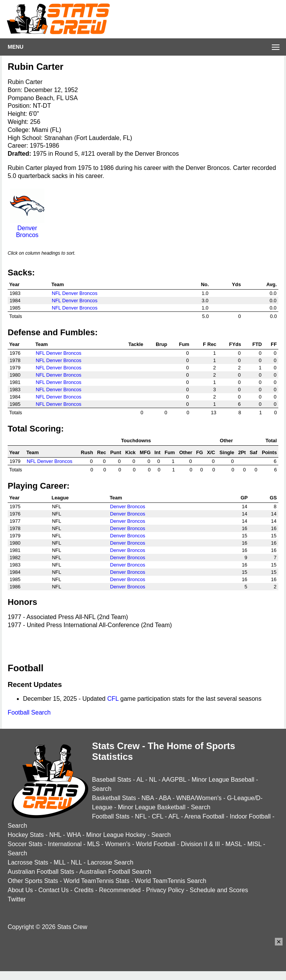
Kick (131, 452)
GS (274, 498)
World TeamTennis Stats (97, 881)
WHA (74, 835)
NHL (55, 835)
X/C (211, 452)
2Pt (242, 452)
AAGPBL (174, 780)
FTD (257, 344)
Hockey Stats (26, 835)
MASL (234, 844)
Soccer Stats (25, 844)
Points (269, 452)
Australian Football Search (115, 872)
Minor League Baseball (223, 780)
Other (186, 452)
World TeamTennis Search (171, 881)
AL (140, 780)
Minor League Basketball (152, 807)
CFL (113, 699)
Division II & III (201, 844)
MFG (145, 452)
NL (153, 780)
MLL (60, 862)
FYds (235, 344)
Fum (184, 344)
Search (102, 789)
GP (244, 498)
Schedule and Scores (219, 890)
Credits (84, 890)
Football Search (29, 712)
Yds (236, 284)
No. (205, 284)
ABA (165, 798)
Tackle (136, 344)
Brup (161, 344)
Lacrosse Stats (28, 862)
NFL (141, 816)
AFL (174, 816)
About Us (20, 890)
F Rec (210, 344)
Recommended (120, 890)
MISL (254, 844)
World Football (155, 844)
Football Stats (111, 816)
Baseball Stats (112, 780)
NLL (76, 862)
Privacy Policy (165, 890)
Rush (87, 452)
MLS (93, 844)
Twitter (17, 899)
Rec (101, 452)
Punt (116, 452)
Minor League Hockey (116, 835)
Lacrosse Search (110, 862)
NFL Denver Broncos (75, 293)
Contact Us (53, 890)
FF (274, 344)
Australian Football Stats (41, 872)
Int (158, 452)
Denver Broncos (27, 228)
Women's (118, 844)
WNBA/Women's (199, 798)
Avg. (272, 284)
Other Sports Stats (33, 881)
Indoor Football (250, 816)
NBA (148, 798)
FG (200, 452)
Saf (253, 452)
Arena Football (204, 816)
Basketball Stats (114, 798)
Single (227, 452)
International (65, 844)
